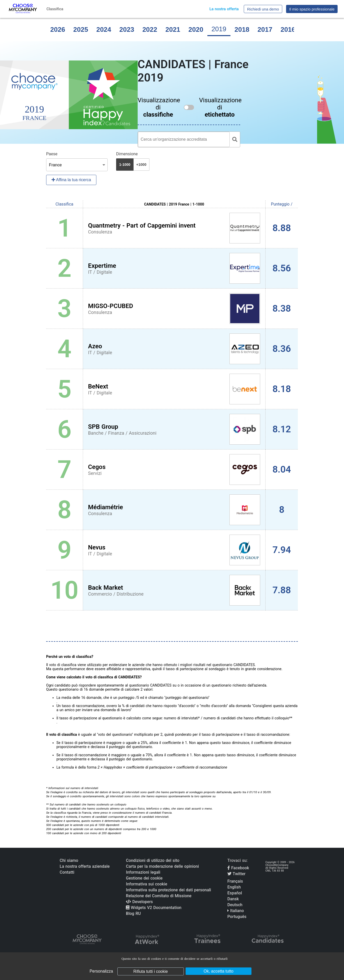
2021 (173, 29)
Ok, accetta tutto (219, 971)
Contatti (67, 872)
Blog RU (133, 913)
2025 (81, 29)
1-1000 (125, 165)
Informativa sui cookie (146, 884)
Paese (52, 154)
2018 (242, 29)
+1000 (141, 165)
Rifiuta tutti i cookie (150, 971)
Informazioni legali (143, 872)
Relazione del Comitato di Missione (159, 896)
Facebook (238, 868)
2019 (219, 29)
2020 (196, 29)
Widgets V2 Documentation (154, 908)
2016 (288, 29)
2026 (58, 29)
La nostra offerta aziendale (85, 866)
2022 (150, 29)
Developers (139, 902)
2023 (127, 29)
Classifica (55, 9)
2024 (104, 29)
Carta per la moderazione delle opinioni (162, 866)
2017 (265, 29)
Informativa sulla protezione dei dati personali (168, 890)
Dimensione (127, 154)
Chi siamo (69, 860)
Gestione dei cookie (144, 878)
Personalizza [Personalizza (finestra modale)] (101, 971)
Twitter (236, 874)
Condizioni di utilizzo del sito (153, 860)
